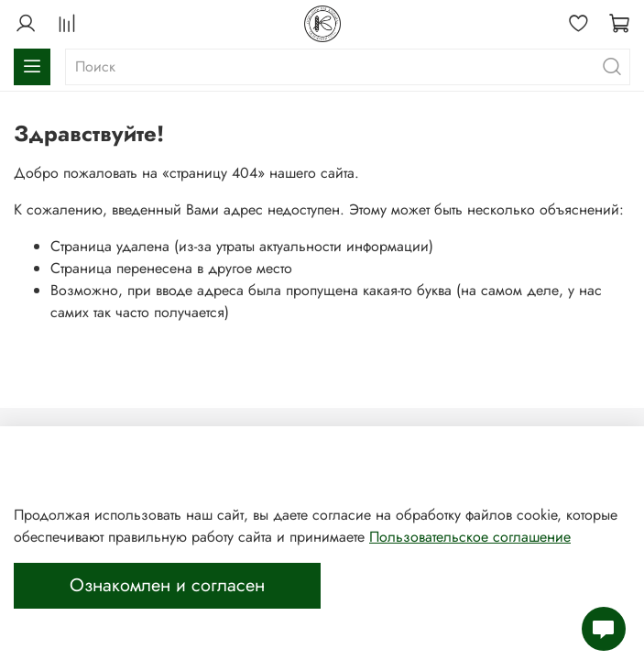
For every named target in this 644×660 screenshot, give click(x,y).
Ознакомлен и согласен (167, 585)
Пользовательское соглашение (470, 537)
